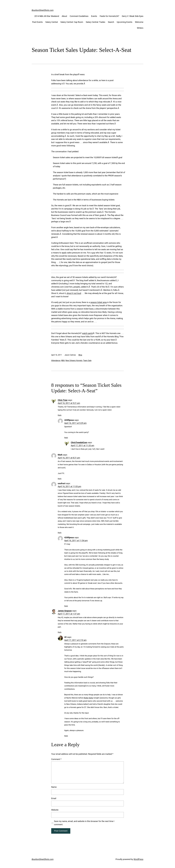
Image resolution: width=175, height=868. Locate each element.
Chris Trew (63, 400)
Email (54, 798)
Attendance (56, 361)
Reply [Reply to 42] (66, 736)
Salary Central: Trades (96, 22)
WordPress (138, 859)
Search (111, 22)
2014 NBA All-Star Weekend (47, 16)
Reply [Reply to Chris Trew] (60, 415)
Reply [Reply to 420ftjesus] (66, 438)
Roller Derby (89, 698)
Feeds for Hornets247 (109, 16)
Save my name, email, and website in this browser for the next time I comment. (84, 823)
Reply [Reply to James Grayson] (60, 632)
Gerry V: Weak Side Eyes (133, 16)
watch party (87, 333)
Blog (80, 355)
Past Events (37, 22)
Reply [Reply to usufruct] (60, 533)
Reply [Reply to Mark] (60, 479)
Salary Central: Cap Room (72, 22)
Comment (56, 759)
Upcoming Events (124, 22)
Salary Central (52, 22)
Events (94, 16)
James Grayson (65, 611)
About (64, 16)
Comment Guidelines (79, 16)
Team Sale (87, 361)
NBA (63, 361)
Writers (140, 28)
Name (54, 787)
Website (55, 810)
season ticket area (99, 302)
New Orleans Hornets (74, 361)
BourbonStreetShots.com (43, 10)
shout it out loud (74, 293)
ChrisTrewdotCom (79, 442)
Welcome (139, 22)
